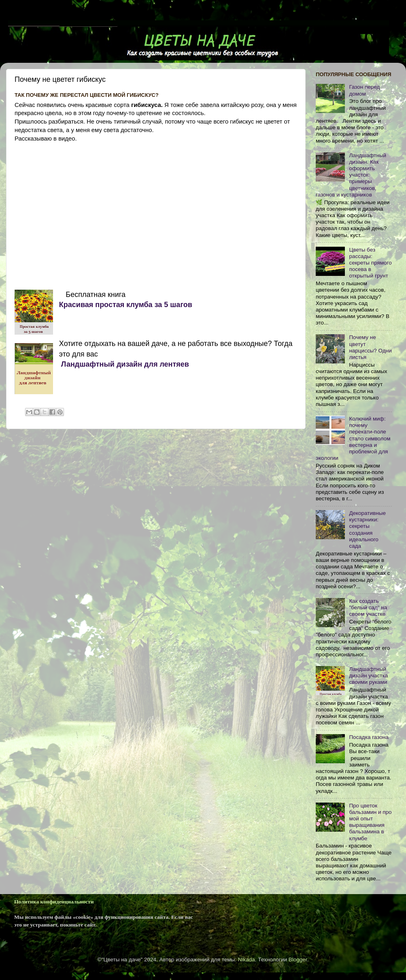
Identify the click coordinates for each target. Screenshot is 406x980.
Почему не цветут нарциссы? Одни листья (370, 347)
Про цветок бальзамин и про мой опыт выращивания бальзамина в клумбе (370, 822)
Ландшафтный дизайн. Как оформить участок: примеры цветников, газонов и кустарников (351, 175)
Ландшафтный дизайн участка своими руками (368, 676)
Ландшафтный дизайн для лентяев (124, 364)
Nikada (247, 960)
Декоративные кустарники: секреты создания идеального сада (367, 529)
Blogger (298, 960)
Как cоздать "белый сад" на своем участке (368, 607)
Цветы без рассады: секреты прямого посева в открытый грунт (370, 263)
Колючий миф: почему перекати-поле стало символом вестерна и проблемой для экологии (353, 438)
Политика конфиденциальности (54, 902)
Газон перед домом (364, 90)
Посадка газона (369, 737)
